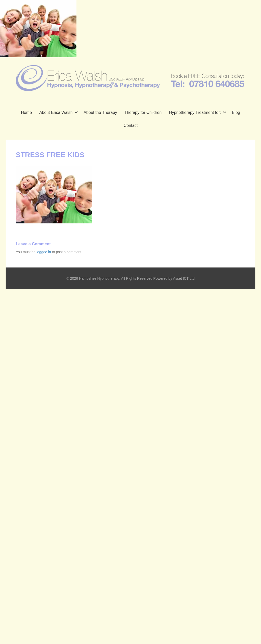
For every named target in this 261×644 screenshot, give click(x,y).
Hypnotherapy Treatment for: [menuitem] (195, 112)
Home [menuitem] (26, 112)
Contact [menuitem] (131, 125)
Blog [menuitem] (236, 112)
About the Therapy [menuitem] (100, 112)
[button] (76, 112)
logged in (44, 252)
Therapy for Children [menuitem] (143, 112)
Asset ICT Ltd (184, 278)
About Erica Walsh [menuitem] (56, 112)
